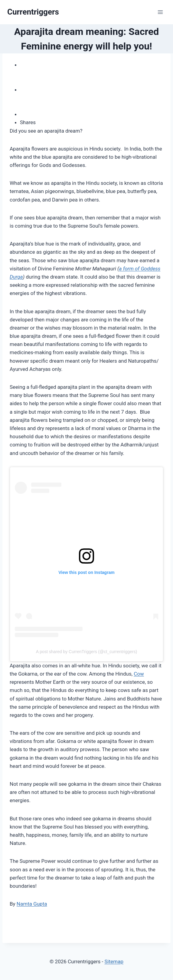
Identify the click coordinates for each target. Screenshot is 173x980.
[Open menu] (160, 12)
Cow (139, 674)
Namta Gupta (32, 904)
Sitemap (114, 961)
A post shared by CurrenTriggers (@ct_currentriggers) (86, 652)
